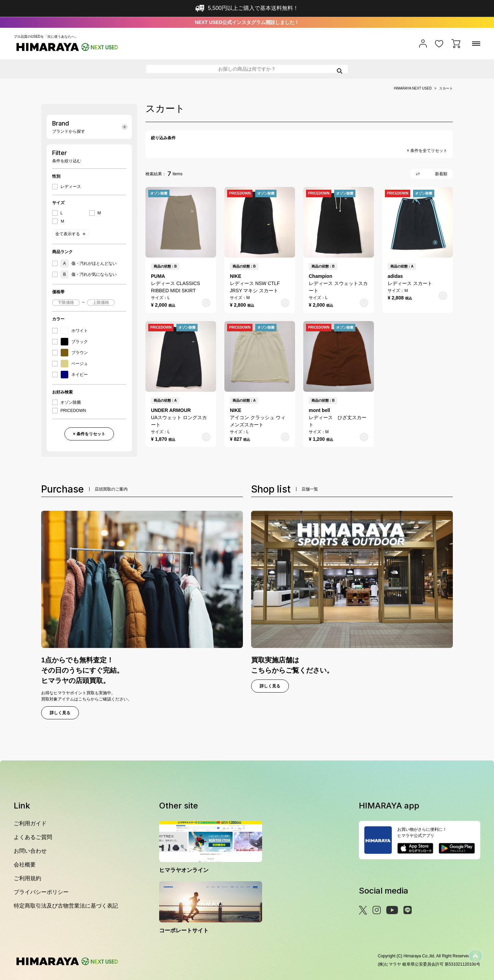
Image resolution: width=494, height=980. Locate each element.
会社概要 (25, 865)
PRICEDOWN (73, 411)
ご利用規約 (27, 878)
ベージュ (74, 364)
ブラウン (74, 353)
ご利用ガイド (30, 823)
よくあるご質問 (33, 837)
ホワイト (74, 331)
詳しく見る (60, 713)
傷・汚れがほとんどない (89, 263)
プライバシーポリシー (41, 892)
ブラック (74, 342)
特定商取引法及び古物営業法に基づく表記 (66, 906)
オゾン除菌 (71, 402)
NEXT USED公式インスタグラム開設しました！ (247, 22)
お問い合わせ (30, 851)
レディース (71, 187)
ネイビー (74, 375)
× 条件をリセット (89, 434)
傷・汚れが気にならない (89, 274)
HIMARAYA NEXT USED (413, 88)
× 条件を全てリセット (427, 151)
